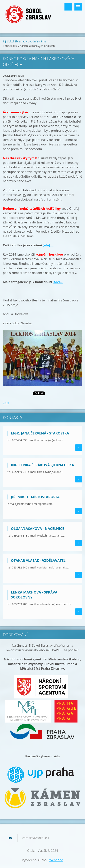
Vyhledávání (68, 7)
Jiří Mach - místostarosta (35, 497)
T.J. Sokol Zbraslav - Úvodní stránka (25, 41)
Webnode (56, 860)
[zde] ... (48, 245)
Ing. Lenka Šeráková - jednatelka (42, 465)
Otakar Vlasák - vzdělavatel (38, 560)
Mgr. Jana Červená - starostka (40, 433)
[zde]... (58, 282)
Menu (78, 7)
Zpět (6, 403)
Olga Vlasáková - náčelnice (38, 529)
